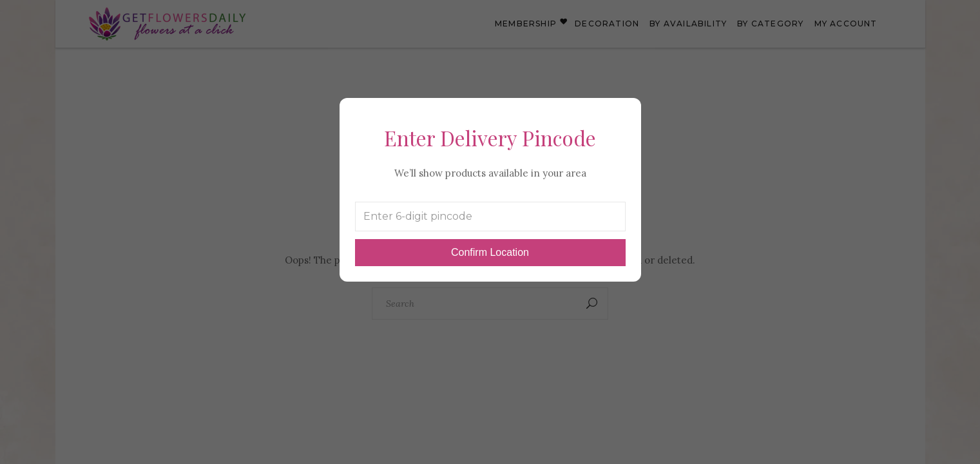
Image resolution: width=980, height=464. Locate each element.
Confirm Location (490, 252)
